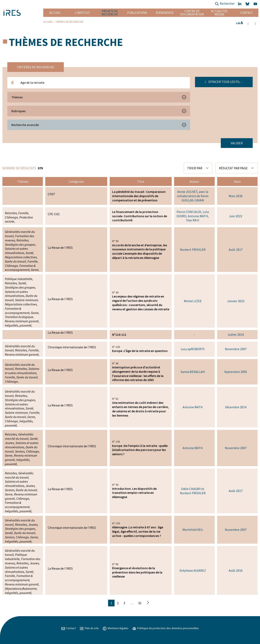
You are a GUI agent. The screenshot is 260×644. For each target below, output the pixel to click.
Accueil (55, 13)
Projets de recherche (110, 13)
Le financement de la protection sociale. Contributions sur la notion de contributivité (140, 216)
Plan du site (89, 628)
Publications (137, 13)
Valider (237, 143)
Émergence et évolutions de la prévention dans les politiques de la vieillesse (137, 572)
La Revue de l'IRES (60, 248)
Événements (165, 13)
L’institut (82, 13)
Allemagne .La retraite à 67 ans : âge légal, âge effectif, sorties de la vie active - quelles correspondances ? (138, 531)
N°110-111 (119, 334)
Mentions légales (116, 628)
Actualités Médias (219, 13)
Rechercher (225, 4)
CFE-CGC (54, 214)
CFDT (51, 194)
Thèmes (17, 97)
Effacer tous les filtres (226, 82)
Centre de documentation (192, 13)
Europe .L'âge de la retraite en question (140, 351)
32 (140, 603)
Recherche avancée (25, 125)
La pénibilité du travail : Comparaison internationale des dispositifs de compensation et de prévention (139, 196)
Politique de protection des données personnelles (166, 628)
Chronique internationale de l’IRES (72, 347)
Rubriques (18, 111)
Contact (247, 13)
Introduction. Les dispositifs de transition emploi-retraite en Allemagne (134, 493)
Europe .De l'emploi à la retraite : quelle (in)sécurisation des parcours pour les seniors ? (140, 450)
